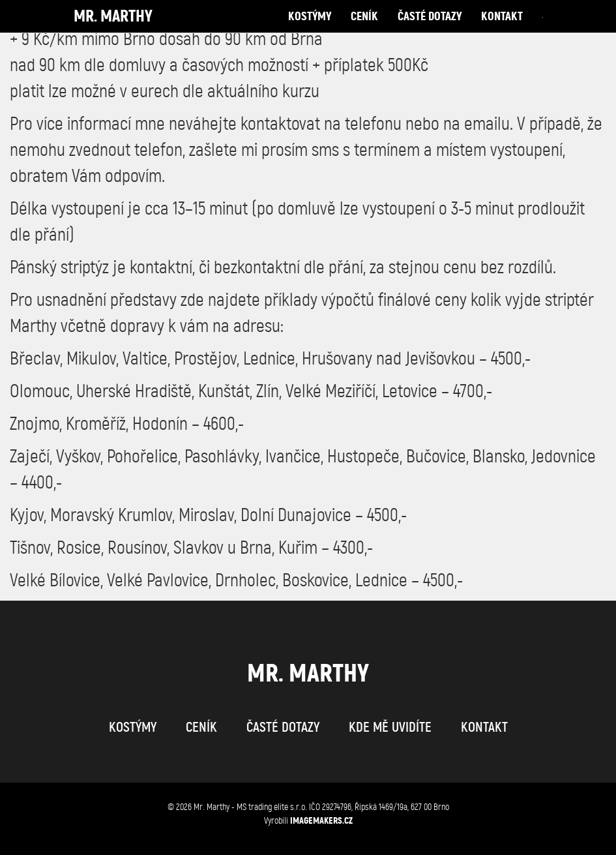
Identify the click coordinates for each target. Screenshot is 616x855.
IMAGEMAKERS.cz (321, 820)
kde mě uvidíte (390, 727)
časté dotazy (430, 29)
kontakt (502, 29)
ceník (364, 29)
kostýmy (310, 29)
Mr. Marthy (113, 29)
